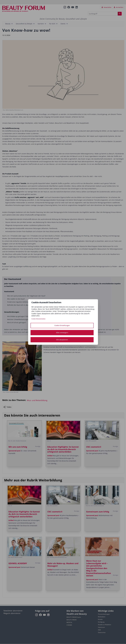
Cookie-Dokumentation (38, 319)
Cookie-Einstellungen (62, 325)
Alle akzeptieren (62, 340)
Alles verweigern (62, 333)
